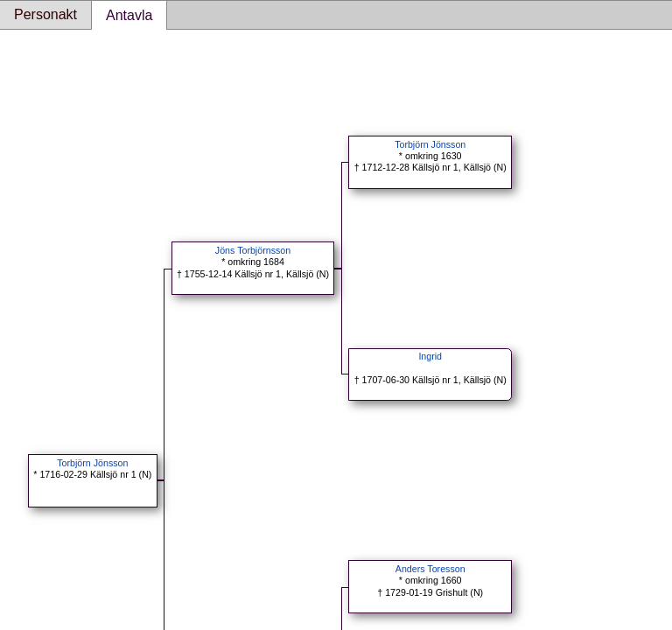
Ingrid (430, 356)
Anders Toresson (430, 569)
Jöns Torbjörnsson (253, 250)
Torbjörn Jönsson (92, 463)
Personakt (45, 14)
